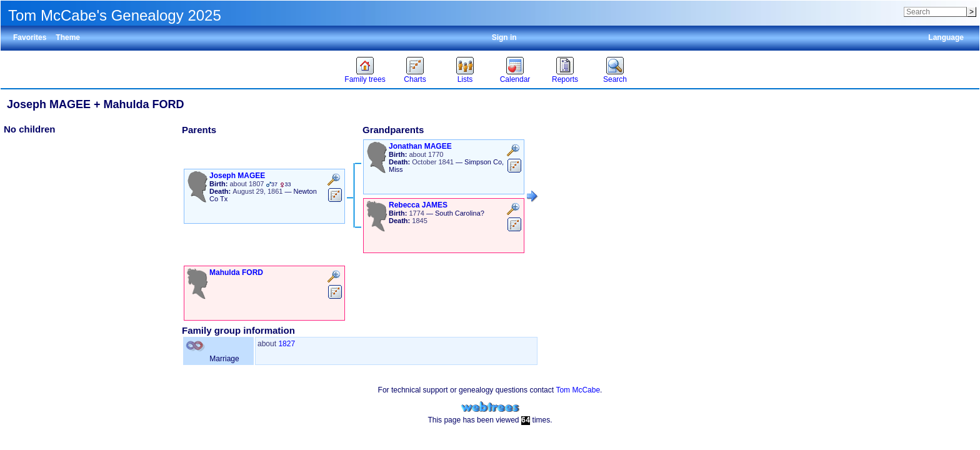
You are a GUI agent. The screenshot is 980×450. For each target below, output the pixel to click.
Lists (465, 79)
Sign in (504, 37)
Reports (565, 79)
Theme (68, 37)
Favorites (30, 37)
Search (615, 79)
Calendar (515, 79)
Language (946, 37)
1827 (287, 344)
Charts (415, 79)
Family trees (365, 79)
